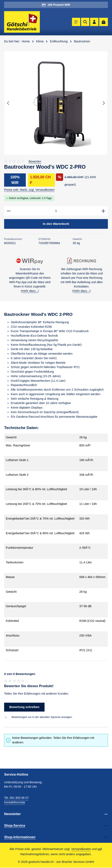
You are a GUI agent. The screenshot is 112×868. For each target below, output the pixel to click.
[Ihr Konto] (94, 22)
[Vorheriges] (8, 103)
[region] (56, 103)
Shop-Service (15, 826)
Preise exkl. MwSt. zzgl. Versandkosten (29, 190)
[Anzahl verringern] (9, 211)
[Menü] (76, 22)
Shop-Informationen (20, 837)
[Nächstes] (103, 103)
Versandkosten (81, 849)
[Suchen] (85, 22)
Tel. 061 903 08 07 (16, 798)
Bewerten (35, 161)
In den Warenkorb (56, 224)
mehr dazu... (30, 291)
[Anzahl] (56, 211)
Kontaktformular (15, 802)
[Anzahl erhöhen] (103, 211)
